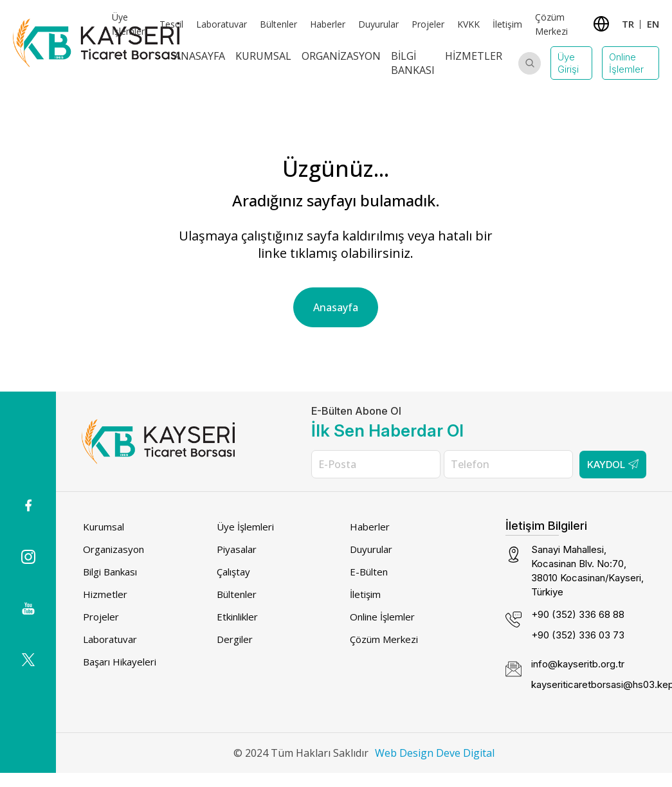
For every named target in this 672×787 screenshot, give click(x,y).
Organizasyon (341, 56)
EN (653, 24)
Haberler (328, 24)
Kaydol (613, 465)
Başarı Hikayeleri (120, 662)
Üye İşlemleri (245, 527)
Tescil (171, 24)
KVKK (468, 24)
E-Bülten (369, 572)
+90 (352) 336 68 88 (578, 614)
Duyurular (378, 24)
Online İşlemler (626, 63)
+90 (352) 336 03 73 (578, 635)
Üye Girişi (568, 63)
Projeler (428, 24)
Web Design (404, 753)
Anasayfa (200, 56)
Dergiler (235, 639)
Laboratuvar (222, 24)
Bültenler (278, 24)
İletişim (507, 24)
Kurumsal (263, 56)
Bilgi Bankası (413, 63)
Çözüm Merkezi (384, 639)
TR (628, 24)
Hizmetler (474, 56)
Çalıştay (233, 572)
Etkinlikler (237, 617)
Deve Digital (465, 753)
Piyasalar (237, 549)
